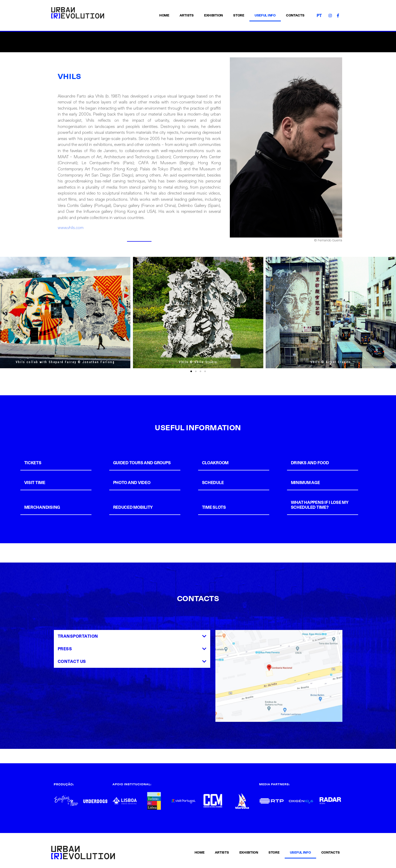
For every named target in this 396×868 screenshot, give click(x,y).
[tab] (64, 463)
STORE (239, 15)
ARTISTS (187, 15)
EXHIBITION (213, 15)
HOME (164, 15)
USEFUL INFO (265, 15)
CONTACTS (295, 15)
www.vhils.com (71, 228)
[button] (191, 371)
